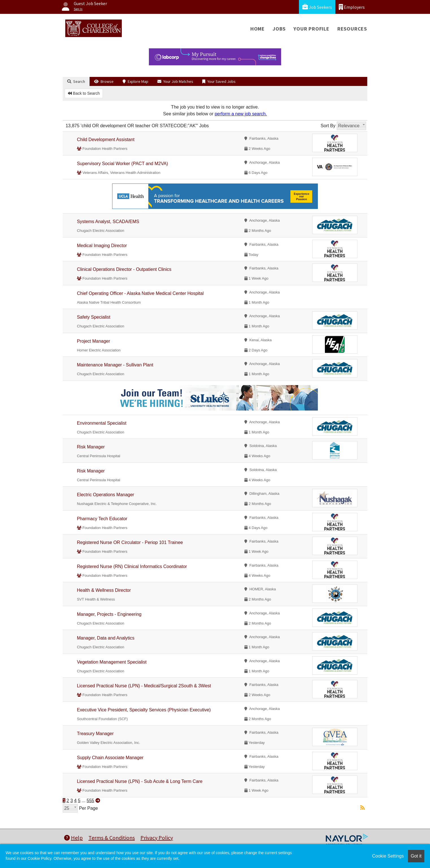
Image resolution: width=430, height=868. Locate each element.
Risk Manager (91, 447)
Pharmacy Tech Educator (102, 519)
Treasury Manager (95, 734)
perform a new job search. (241, 114)
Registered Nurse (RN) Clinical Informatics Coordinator (132, 566)
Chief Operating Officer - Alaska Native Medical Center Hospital (140, 293)
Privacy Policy (157, 838)
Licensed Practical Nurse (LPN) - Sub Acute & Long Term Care (140, 781)
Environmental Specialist (102, 423)
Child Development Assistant (106, 140)
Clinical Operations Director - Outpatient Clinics (124, 269)
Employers (352, 7)
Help (73, 838)
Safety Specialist (94, 317)
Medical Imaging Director (102, 246)
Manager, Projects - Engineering (109, 614)
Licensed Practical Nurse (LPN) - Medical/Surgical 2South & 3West (144, 686)
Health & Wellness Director (104, 590)
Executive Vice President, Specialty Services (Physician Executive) (144, 710)
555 (91, 801)
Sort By (328, 126)
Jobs (279, 29)
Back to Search (84, 93)
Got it (416, 856)
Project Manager (93, 341)
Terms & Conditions (112, 838)
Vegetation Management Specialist (112, 662)
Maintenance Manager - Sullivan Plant (115, 365)
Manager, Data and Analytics (106, 638)
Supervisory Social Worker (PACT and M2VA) (122, 164)
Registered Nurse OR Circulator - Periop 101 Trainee (130, 542)
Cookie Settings (388, 856)
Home (258, 29)
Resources (352, 29)
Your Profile (311, 29)
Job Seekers (317, 7)
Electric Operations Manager (106, 495)
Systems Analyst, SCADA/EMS (108, 222)
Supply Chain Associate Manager (110, 758)
